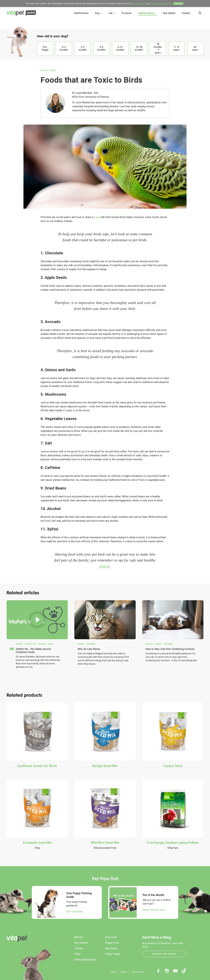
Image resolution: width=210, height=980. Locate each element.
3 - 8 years (176, 48)
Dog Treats (111, 948)
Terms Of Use (138, 972)
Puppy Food (112, 943)
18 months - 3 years (158, 48)
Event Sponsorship (85, 960)
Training (91, 644)
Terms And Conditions (161, 4)
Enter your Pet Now (154, 910)
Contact (186, 13)
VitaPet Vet (31, 644)
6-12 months (120, 48)
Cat (112, 13)
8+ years (195, 48)
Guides (53, 70)
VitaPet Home (81, 13)
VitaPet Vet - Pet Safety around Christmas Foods (33, 651)
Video (51, 644)
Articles (79, 937)
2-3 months (83, 48)
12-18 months (139, 48)
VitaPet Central (147, 13)
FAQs (77, 954)
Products (127, 13)
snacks (105, 566)
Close (178, 4)
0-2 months (64, 48)
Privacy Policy (139, 4)
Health (44, 70)
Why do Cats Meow (89, 649)
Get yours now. (75, 912)
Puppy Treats (113, 954)
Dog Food (111, 937)
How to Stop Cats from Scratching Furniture (170, 649)
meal (97, 217)
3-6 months (101, 48)
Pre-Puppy (45, 48)
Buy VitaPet (169, 13)
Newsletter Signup (164, 954)
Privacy (124, 972)
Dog (99, 13)
